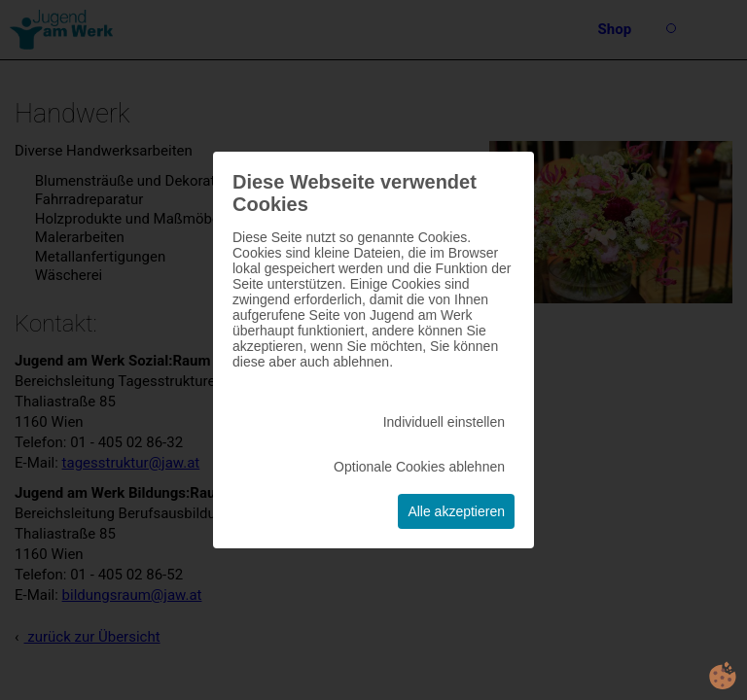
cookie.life (723, 676)
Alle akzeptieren (456, 511)
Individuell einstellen (444, 422)
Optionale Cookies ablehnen (419, 467)
